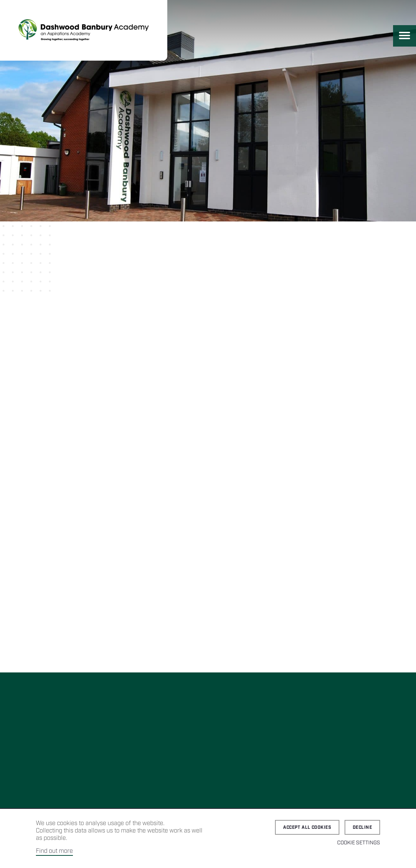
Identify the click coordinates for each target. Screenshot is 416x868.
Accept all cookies (307, 828)
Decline (362, 828)
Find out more (54, 851)
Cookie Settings (359, 843)
